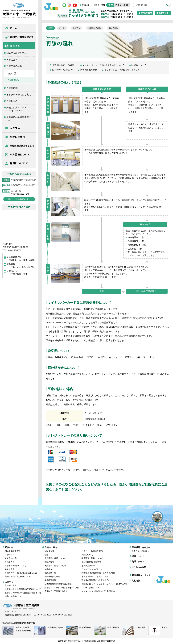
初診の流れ (13, 73)
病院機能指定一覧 (52, 574)
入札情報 (136, 578)
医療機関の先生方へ (19, 146)
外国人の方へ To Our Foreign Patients (17, 109)
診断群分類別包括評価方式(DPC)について (23, 587)
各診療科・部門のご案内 (19, 95)
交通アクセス (138, 559)
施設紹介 (48, 567)
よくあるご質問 (139, 564)
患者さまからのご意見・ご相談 (95, 574)
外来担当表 (12, 101)
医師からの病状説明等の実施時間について (23, 590)
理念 (46, 552)
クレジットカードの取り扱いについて (122, 70)
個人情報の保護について (55, 556)
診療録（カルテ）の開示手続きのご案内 (62, 585)
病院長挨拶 (49, 549)
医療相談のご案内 (89, 70)
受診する (19, 46)
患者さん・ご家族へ (140, 549)
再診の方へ (12, 60)
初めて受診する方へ (16, 53)
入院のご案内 (11, 583)
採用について (19, 163)
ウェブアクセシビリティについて (96, 567)
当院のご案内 (19, 137)
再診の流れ (13, 80)
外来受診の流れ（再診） (64, 65)
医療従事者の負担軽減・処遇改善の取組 (99, 571)
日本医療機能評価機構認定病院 (58, 581)
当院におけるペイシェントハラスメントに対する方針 (105, 581)
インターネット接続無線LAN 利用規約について (102, 589)
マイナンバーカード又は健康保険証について (103, 65)
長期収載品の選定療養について (20, 119)
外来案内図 (12, 88)
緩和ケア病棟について (19, 37)
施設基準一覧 (50, 571)
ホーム (19, 28)
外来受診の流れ (14, 66)
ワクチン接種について (91, 585)
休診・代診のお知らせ (18, 199)
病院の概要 (49, 560)
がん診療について (19, 155)
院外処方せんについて (63, 70)
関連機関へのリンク (141, 573)
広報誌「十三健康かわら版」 (57, 589)
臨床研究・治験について (92, 556)
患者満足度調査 (88, 563)
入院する (19, 128)
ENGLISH (86, 5)
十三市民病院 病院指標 (91, 560)
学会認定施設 (50, 578)
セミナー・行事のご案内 (92, 549)
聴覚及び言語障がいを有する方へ (116, 11)
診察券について (139, 65)
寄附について (87, 552)
